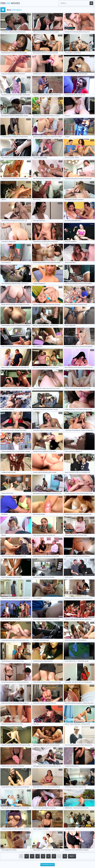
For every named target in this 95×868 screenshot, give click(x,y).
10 (65, 856)
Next (72, 856)
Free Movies (10, 3)
